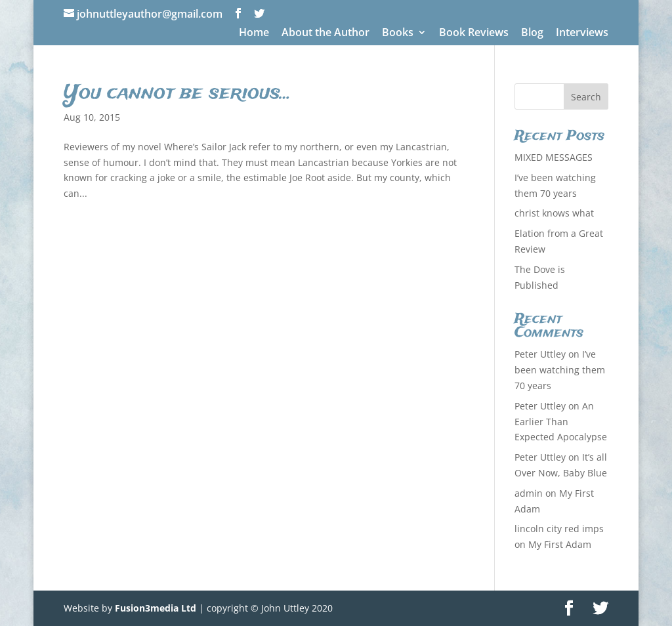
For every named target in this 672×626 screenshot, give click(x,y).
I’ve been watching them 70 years (560, 370)
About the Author (325, 33)
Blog (532, 33)
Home (254, 33)
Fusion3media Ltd (156, 608)
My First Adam (560, 544)
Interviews (582, 33)
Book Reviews (474, 33)
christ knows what (554, 213)
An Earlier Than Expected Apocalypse (561, 422)
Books (398, 33)
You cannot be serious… (178, 93)
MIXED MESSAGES (554, 157)
